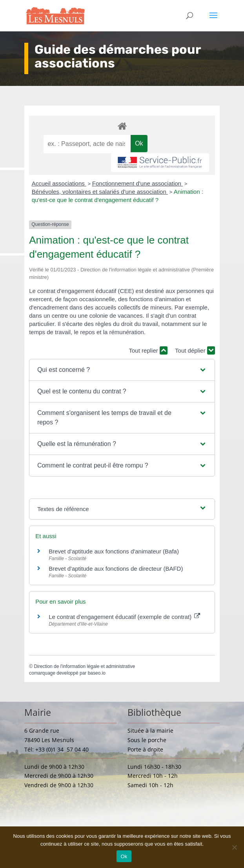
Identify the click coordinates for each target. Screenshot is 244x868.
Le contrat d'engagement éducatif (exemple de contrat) (124, 617)
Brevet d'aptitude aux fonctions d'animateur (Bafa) (114, 551)
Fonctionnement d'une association (137, 183)
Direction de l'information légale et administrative (84, 666)
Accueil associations (59, 183)
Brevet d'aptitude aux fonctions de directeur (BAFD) (116, 569)
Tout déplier (195, 350)
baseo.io (97, 673)
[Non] (234, 847)
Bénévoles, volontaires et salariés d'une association (100, 192)
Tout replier (148, 350)
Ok (124, 856)
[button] (122, 370)
